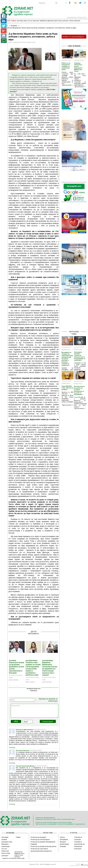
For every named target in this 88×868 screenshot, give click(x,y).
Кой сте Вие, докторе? (61, 21)
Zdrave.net (32, 864)
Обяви (18, 837)
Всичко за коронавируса (73, 37)
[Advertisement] (75, 317)
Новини (8, 21)
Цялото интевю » (14, 680)
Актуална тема (22, 21)
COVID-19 (13, 21)
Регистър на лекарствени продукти (43, 846)
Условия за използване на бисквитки (79, 844)
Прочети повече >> (68, 85)
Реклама (63, 846)
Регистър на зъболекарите (40, 839)
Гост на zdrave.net (33, 21)
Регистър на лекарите (38, 837)
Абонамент (64, 839)
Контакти (77, 21)
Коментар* (35, 711)
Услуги (71, 21)
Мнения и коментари (47, 21)
